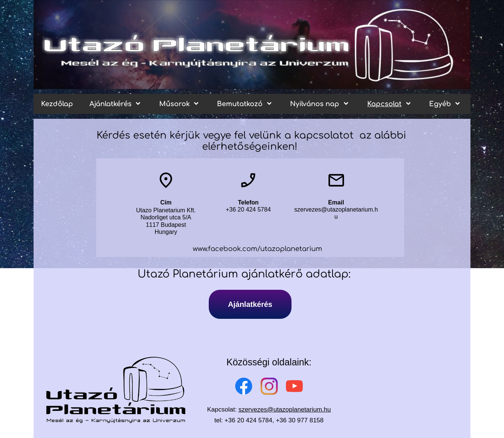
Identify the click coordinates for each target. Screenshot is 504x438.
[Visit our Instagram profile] (269, 386)
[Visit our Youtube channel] (294, 386)
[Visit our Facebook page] (244, 386)
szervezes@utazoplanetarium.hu (285, 410)
